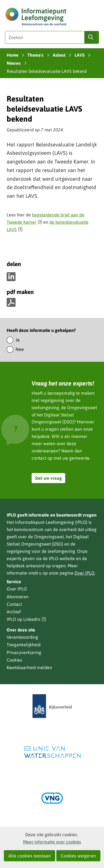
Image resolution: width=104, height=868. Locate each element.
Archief (14, 612)
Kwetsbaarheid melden (29, 667)
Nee (20, 349)
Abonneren (18, 597)
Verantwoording (22, 637)
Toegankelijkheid (24, 645)
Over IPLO (84, 573)
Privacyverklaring (24, 652)
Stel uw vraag (48, 478)
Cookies (14, 660)
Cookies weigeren (78, 856)
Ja (18, 340)
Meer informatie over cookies (52, 842)
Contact (14, 604)
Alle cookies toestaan (30, 856)
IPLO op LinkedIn (26, 619)
